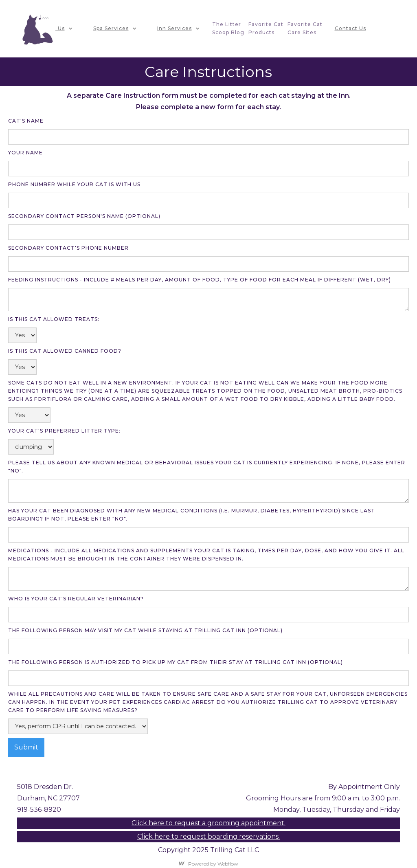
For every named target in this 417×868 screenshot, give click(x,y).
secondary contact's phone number (68, 248)
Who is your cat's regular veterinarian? (76, 599)
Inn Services (174, 28)
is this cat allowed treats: (54, 319)
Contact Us (350, 28)
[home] (38, 29)
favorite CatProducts (266, 28)
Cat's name (26, 121)
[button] (56, 29)
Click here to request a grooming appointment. (208, 823)
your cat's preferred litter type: (64, 431)
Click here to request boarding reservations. (208, 836)
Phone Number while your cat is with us (74, 184)
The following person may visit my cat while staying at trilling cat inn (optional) (145, 630)
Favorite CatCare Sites (305, 28)
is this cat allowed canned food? (65, 351)
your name (25, 153)
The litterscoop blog (228, 28)
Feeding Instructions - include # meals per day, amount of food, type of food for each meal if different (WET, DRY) (200, 280)
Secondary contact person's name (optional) (84, 216)
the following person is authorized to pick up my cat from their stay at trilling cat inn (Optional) (176, 662)
